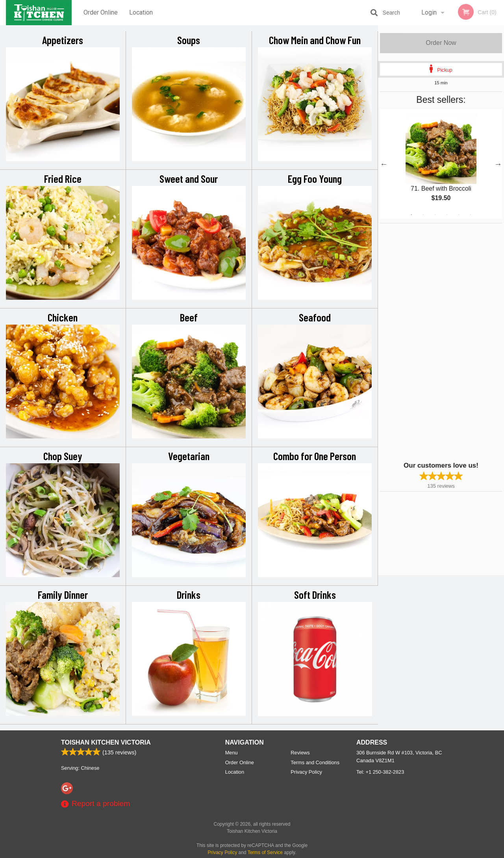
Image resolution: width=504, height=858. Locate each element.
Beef (189, 317)
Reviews (300, 753)
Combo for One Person (315, 456)
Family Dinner (63, 594)
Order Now (441, 43)
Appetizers (63, 40)
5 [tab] (459, 215)
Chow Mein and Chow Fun (315, 40)
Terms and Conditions (315, 762)
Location (141, 12)
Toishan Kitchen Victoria (106, 742)
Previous (384, 164)
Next (498, 164)
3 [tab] (435, 215)
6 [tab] (471, 215)
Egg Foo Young (315, 178)
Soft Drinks (315, 594)
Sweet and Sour (189, 178)
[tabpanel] (441, 164)
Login (429, 12)
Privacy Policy (306, 772)
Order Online (101, 12)
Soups (189, 40)
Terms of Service (265, 852)
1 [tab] (411, 215)
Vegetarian (189, 456)
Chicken (63, 317)
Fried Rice (63, 178)
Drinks (189, 594)
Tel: (380, 772)
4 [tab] (447, 215)
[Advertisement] (429, 342)
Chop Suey (63, 456)
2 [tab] (423, 215)
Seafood (315, 317)
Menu (232, 753)
